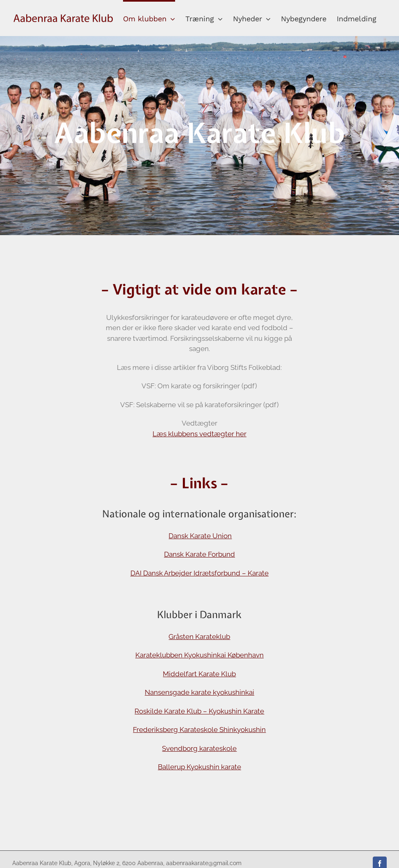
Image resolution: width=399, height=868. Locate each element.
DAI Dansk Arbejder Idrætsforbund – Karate (199, 573)
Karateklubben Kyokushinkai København (199, 655)
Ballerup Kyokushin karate (199, 767)
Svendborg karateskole (199, 748)
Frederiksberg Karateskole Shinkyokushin (199, 730)
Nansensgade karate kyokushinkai (199, 692)
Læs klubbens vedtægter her (199, 434)
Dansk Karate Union (200, 536)
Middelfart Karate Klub (199, 674)
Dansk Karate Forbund (199, 554)
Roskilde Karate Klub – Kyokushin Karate (199, 711)
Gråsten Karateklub (199, 637)
